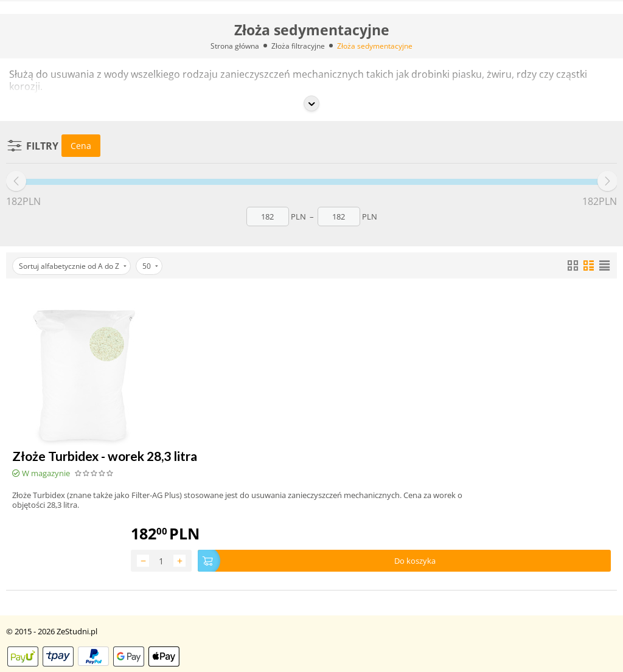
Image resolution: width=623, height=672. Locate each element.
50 (150, 266)
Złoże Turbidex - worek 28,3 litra (105, 456)
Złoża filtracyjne (298, 46)
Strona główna (235, 46)
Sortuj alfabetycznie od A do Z (73, 266)
